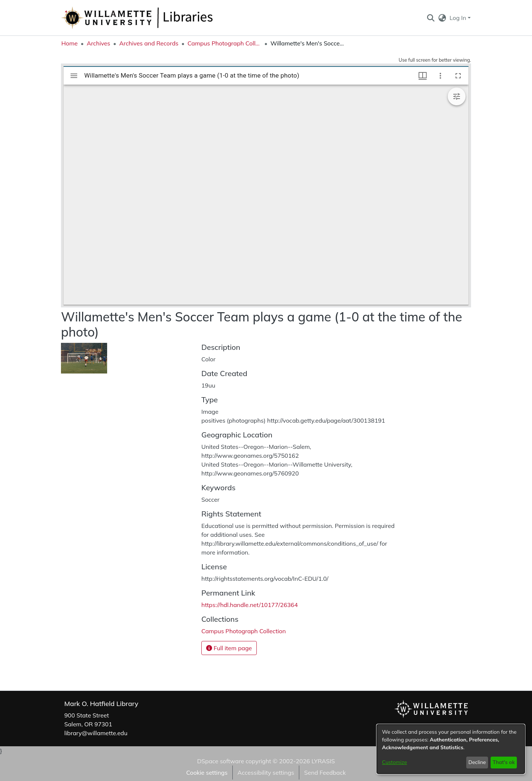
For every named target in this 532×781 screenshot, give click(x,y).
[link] (244, 631)
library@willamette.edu (96, 733)
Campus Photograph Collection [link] (224, 43)
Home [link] (69, 43)
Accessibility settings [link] (266, 773)
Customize (395, 762)
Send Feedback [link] (325, 773)
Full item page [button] (229, 648)
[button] (431, 18)
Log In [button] (459, 18)
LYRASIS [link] (323, 761)
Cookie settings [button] (207, 773)
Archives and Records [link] (149, 43)
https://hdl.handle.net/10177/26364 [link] (250, 605)
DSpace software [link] (220, 761)
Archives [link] (99, 43)
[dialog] (451, 749)
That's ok (504, 762)
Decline (477, 762)
